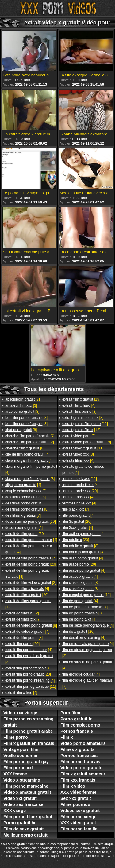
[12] (30, 442)
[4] (30, 436)
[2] (31, 583)
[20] (31, 522)
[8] (22, 412)
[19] (81, 399)
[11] (31, 687)
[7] (23, 399)
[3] (21, 405)
